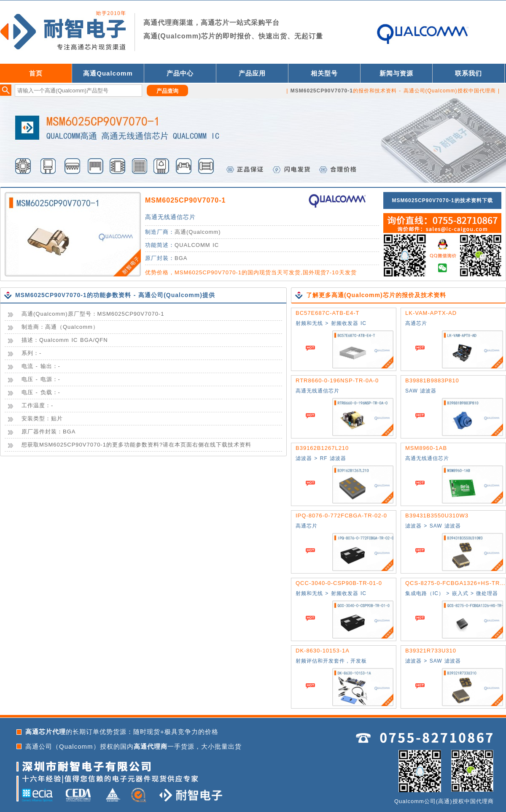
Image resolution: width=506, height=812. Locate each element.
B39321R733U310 (431, 651)
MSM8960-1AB (426, 448)
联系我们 (468, 73)
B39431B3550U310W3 (437, 516)
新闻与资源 (396, 73)
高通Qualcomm (108, 73)
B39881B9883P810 (432, 380)
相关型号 (324, 73)
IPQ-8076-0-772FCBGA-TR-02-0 (341, 516)
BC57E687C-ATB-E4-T (327, 313)
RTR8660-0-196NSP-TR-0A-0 (337, 380)
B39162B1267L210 (322, 448)
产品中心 (180, 73)
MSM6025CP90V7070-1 (185, 200)
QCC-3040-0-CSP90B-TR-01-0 (339, 583)
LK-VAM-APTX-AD (431, 313)
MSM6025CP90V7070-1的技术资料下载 (442, 200)
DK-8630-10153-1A (323, 651)
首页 (36, 73)
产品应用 (252, 73)
